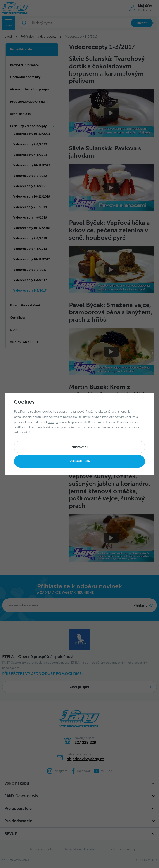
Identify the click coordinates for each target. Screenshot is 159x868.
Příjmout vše (80, 461)
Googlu (53, 422)
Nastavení (79, 447)
